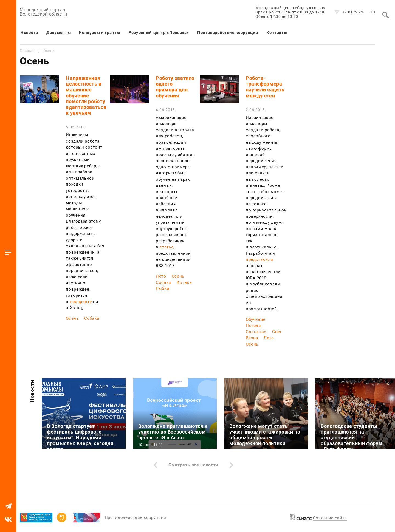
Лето (161, 276)
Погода (253, 326)
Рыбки (163, 288)
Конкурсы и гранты (100, 33)
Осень (72, 318)
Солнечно (256, 332)
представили (259, 259)
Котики (184, 282)
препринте (81, 302)
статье (167, 247)
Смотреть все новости (193, 465)
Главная (27, 51)
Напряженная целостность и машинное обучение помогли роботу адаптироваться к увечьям (86, 96)
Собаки (92, 318)
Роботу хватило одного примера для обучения (175, 87)
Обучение (256, 319)
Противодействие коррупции (228, 33)
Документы (59, 33)
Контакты (277, 33)
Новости (29, 33)
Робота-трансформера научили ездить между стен (265, 87)
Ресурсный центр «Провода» (159, 33)
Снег (277, 332)
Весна (252, 338)
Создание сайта (330, 518)
